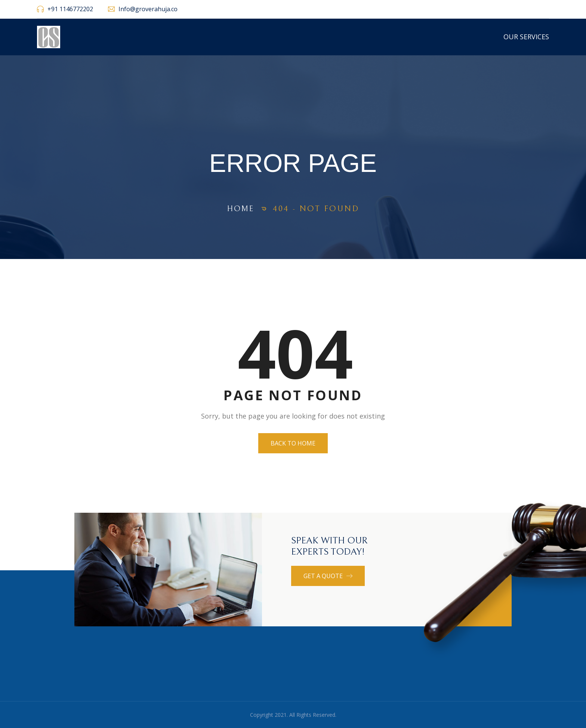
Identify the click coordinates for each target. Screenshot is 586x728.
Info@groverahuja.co (148, 9)
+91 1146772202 (70, 9)
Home (241, 209)
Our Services (526, 37)
